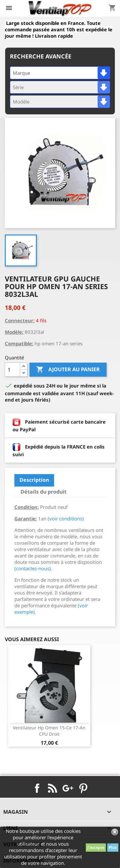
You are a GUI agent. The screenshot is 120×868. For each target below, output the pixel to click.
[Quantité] (12, 370)
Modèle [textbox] (21, 102)
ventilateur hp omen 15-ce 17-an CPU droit (49, 731)
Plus (113, 847)
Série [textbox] (18, 87)
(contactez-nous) (33, 568)
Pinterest (83, 788)
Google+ (68, 788)
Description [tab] (34, 480)
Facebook (37, 788)
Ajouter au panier (68, 370)
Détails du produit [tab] (44, 492)
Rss (52, 788)
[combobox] (60, 73)
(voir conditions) (66, 518)
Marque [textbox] (21, 73)
